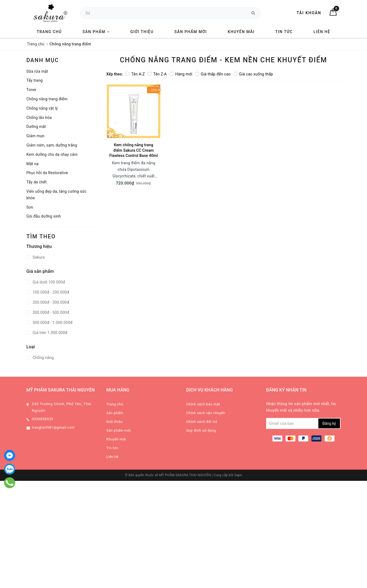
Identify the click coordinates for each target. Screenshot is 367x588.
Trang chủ (49, 32)
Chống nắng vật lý (42, 108)
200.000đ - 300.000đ (51, 302)
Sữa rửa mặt (37, 71)
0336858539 (43, 419)
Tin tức (284, 32)
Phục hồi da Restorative (47, 173)
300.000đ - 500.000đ (51, 312)
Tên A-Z (135, 74)
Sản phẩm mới (191, 32)
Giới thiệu (142, 32)
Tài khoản (309, 13)
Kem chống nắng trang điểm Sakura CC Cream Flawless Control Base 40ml (133, 150)
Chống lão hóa (39, 118)
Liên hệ (322, 32)
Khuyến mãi (241, 32)
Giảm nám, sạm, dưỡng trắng (52, 145)
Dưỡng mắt (36, 127)
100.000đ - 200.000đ (51, 292)
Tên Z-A (157, 74)
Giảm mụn (36, 136)
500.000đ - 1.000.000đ (52, 323)
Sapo (238, 475)
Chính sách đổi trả (202, 422)
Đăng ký (329, 423)
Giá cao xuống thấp (253, 74)
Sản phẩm (96, 32)
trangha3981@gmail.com (53, 427)
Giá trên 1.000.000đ (50, 333)
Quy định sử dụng (201, 430)
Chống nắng (43, 358)
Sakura (38, 257)
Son (30, 207)
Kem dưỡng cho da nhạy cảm (52, 154)
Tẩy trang (35, 80)
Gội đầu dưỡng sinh (44, 216)
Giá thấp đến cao (213, 74)
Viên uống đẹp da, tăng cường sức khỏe (57, 195)
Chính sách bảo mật (203, 404)
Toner (32, 90)
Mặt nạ (33, 164)
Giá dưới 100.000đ (49, 282)
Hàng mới (181, 74)
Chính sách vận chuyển (206, 413)
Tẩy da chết (37, 182)
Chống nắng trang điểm (47, 99)
